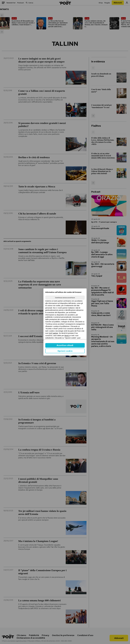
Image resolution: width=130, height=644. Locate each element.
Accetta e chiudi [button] (65, 345)
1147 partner (53, 333)
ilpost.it (67, 336)
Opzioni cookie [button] (65, 351)
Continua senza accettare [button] (65, 298)
